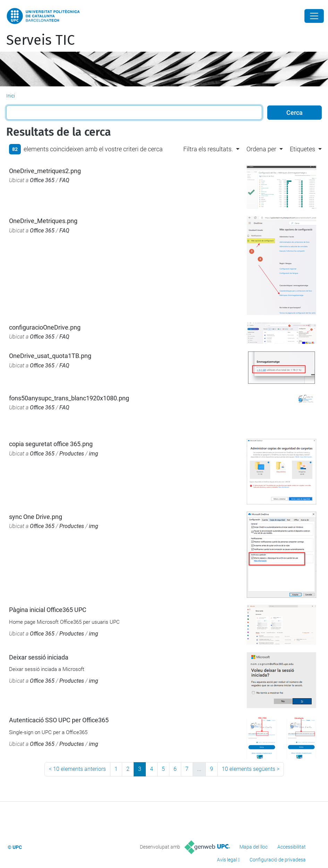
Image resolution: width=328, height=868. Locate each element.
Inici (11, 96)
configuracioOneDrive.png (45, 327)
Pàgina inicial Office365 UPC (48, 610)
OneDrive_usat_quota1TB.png (50, 356)
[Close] (314, 16)
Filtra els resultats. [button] (208, 149)
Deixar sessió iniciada (39, 657)
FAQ (64, 180)
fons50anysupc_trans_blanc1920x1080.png (69, 398)
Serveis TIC (40, 40)
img (94, 454)
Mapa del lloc (254, 847)
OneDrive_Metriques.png (43, 221)
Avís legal (227, 860)
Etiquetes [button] (302, 149)
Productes (72, 454)
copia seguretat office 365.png (51, 444)
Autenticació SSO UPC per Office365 (59, 720)
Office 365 (42, 180)
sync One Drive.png (36, 517)
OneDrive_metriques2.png (45, 171)
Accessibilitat (292, 847)
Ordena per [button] (261, 149)
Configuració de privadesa (278, 860)
